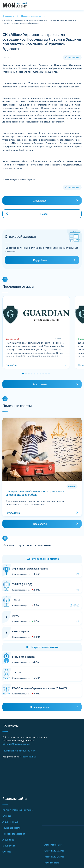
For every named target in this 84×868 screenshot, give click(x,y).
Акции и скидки (11, 822)
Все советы (40, 524)
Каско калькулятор (54, 857)
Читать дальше (14, 513)
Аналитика (8, 840)
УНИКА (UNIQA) (22, 584)
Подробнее (40, 260)
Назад (44, 214)
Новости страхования (14, 834)
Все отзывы (40, 384)
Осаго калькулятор (54, 851)
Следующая (40, 200)
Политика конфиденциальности (19, 751)
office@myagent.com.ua (18, 744)
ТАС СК (17, 672)
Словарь (7, 852)
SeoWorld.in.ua (29, 757)
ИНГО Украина (21, 631)
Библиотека (9, 846)
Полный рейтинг (40, 707)
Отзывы (7, 816)
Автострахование (53, 845)
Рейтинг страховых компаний (18, 810)
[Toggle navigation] (78, 5)
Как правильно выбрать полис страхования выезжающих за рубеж (35, 493)
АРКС (16, 615)
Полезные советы (12, 828)
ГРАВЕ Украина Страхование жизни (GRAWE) (39, 688)
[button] (23, 374)
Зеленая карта (52, 863)
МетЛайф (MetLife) (24, 657)
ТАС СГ (16, 600)
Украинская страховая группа (30, 568)
